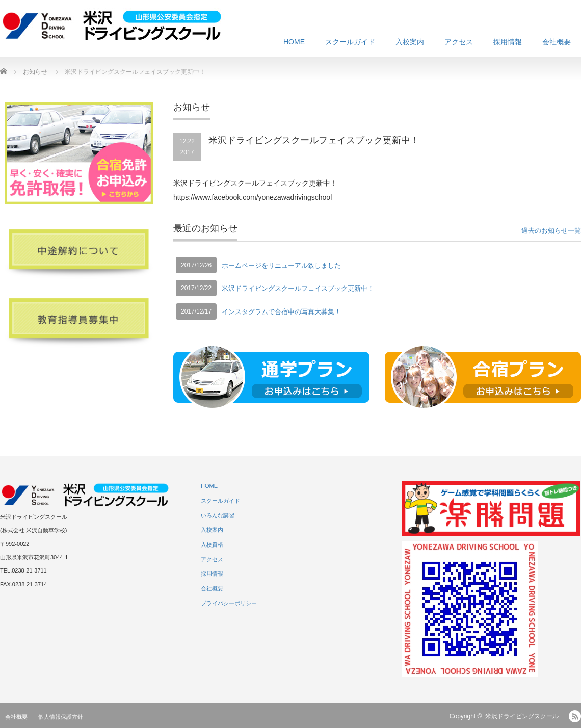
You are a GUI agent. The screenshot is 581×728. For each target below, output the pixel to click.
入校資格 (212, 544)
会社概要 (557, 42)
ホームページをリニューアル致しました (281, 265)
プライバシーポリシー (229, 603)
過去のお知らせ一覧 (551, 231)
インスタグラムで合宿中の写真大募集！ (281, 312)
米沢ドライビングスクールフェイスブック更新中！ (298, 288)
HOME (294, 42)
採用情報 (508, 42)
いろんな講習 (218, 515)
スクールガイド (350, 42)
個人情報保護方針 (61, 717)
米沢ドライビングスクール (522, 716)
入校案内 (410, 42)
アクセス (459, 42)
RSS (575, 716)
